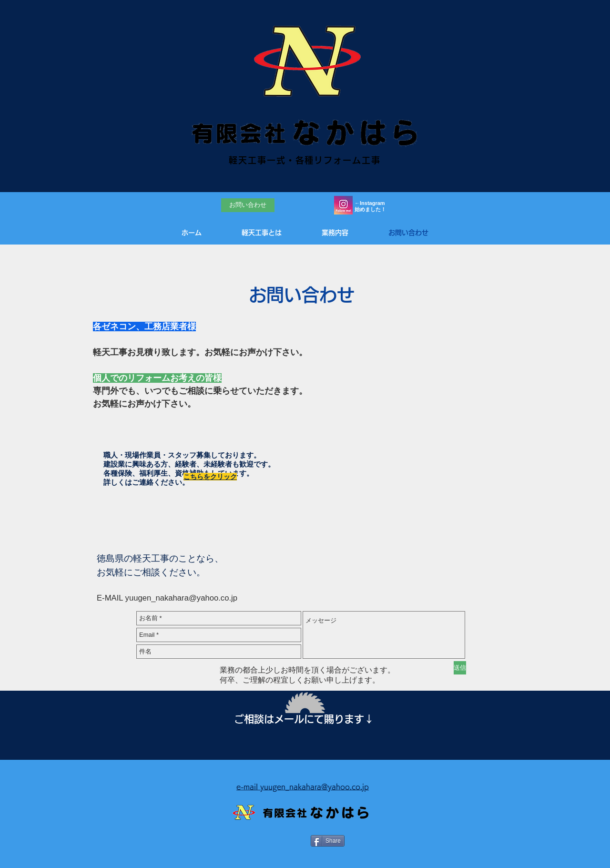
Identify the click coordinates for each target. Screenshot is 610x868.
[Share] (328, 841)
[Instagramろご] (343, 205)
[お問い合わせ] (248, 205)
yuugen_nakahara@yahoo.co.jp (181, 598)
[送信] (460, 668)
